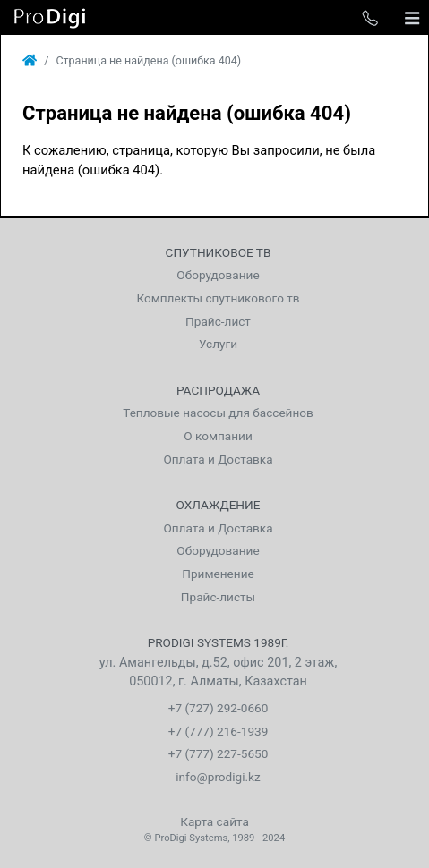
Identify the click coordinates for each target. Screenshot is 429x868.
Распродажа (218, 390)
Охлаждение (219, 505)
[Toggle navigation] (412, 17)
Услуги (218, 344)
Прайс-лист (218, 321)
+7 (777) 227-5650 (219, 753)
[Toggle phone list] (370, 17)
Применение (218, 574)
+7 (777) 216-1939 (219, 731)
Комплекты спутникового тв (218, 298)
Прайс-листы (218, 597)
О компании (218, 436)
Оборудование (218, 275)
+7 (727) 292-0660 (219, 708)
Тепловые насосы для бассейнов (218, 413)
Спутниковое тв (219, 252)
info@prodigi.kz (218, 777)
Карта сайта (214, 821)
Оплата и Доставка (218, 459)
